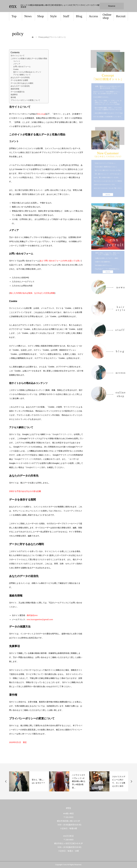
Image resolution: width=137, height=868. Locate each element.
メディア (17, 64)
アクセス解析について (22, 75)
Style (53, 16)
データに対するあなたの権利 (22, 83)
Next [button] (131, 781)
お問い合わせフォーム (22, 67)
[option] (28, 781)
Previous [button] (6, 781)
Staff (66, 16)
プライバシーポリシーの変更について (25, 100)
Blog (79, 16)
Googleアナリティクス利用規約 (28, 459)
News (28, 16)
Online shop (107, 16)
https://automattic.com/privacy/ (63, 173)
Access (93, 16)
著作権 (13, 97)
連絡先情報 (15, 89)
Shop (40, 16)
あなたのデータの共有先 (20, 77)
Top (14, 16)
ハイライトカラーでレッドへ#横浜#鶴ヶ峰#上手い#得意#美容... (119, 781)
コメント (17, 61)
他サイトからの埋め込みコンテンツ (27, 72)
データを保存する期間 (19, 80)
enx (13, 6)
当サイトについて (18, 56)
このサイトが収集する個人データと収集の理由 (29, 58)
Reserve (112, 6)
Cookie (16, 69)
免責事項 (14, 95)
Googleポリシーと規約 (36, 467)
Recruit (121, 16)
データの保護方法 (18, 92)
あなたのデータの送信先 (20, 86)
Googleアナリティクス (62, 434)
